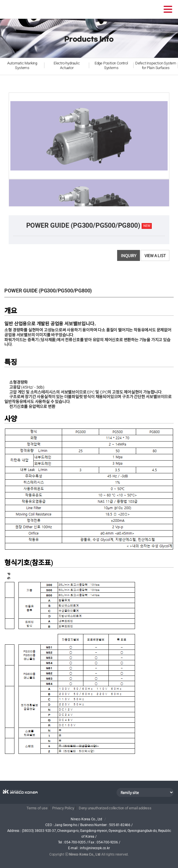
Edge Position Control (111, 66)
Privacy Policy (63, 808)
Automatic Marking (22, 66)
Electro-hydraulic (67, 66)
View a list (155, 255)
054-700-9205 (75, 842)
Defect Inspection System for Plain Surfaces (156, 65)
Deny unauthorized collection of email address (115, 808)
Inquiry (129, 255)
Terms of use (37, 808)
